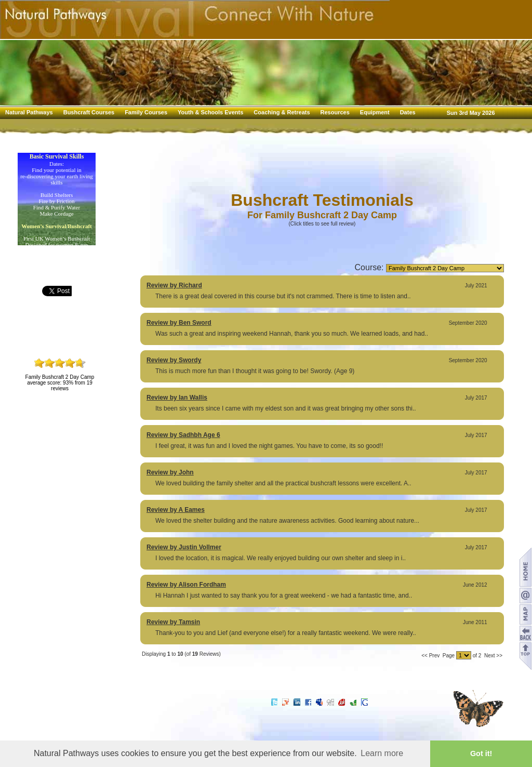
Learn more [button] (382, 753)
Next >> (493, 656)
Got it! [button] (481, 753)
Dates (408, 112)
